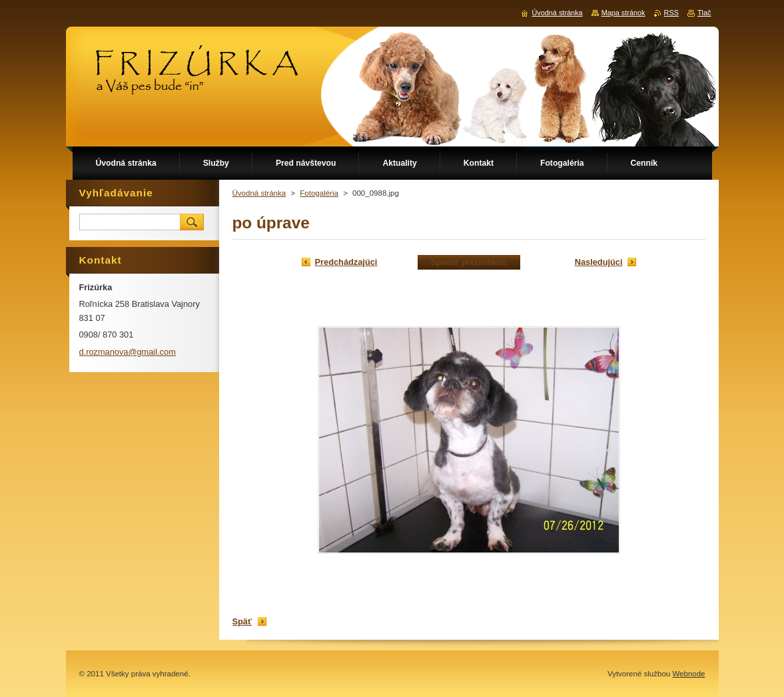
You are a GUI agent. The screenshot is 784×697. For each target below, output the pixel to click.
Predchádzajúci (346, 262)
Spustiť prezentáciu (469, 262)
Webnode (688, 674)
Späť (242, 621)
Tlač (704, 13)
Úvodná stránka (259, 193)
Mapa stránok (623, 13)
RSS (671, 13)
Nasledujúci (599, 262)
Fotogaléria (319, 193)
